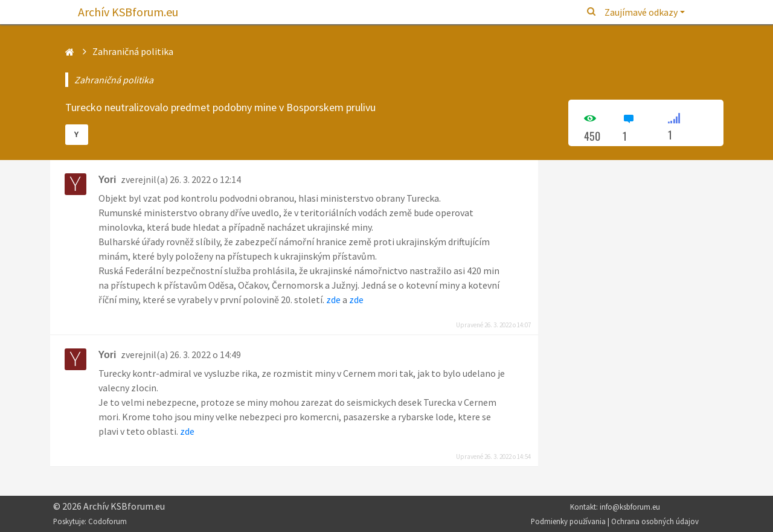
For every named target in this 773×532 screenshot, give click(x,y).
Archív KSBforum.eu (128, 12)
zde (333, 300)
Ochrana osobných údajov (655, 521)
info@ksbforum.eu (630, 507)
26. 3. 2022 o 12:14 (205, 179)
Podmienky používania (568, 521)
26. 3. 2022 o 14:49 (205, 354)
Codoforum (107, 521)
